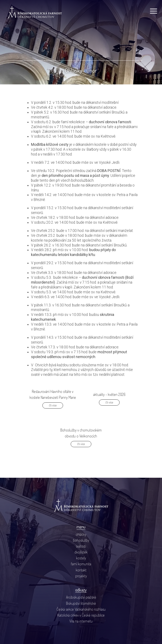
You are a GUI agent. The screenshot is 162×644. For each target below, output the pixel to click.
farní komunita (81, 564)
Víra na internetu (81, 621)
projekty (81, 576)
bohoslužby (81, 540)
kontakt (81, 570)
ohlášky (81, 534)
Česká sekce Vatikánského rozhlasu (81, 609)
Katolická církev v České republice (81, 615)
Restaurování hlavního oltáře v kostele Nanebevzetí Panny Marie (53, 394)
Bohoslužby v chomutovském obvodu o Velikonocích (81, 433)
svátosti (81, 546)
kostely (81, 558)
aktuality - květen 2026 (109, 394)
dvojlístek (81, 552)
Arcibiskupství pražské (81, 597)
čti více (53, 405)
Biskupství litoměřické (81, 603)
